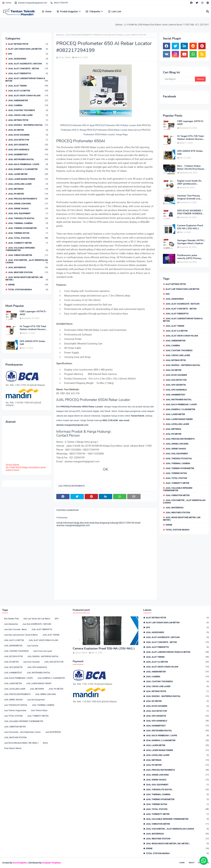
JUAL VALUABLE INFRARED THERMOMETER (27, 249)
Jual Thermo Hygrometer (28, 228)
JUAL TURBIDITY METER (28, 243)
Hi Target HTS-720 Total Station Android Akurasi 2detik (33, 328)
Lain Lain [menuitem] (115, 11)
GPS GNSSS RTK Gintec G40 (33, 343)
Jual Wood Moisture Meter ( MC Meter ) (27, 278)
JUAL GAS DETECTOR (28, 140)
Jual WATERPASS (28, 267)
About (192, 863)
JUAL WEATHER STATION (28, 272)
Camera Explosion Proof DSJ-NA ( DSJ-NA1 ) (190, 227)
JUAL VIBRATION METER (28, 255)
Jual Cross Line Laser (28, 115)
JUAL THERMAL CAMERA (28, 223)
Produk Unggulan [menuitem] (67, 11)
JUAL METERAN (28, 189)
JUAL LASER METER (28, 174)
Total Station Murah (28, 290)
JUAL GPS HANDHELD (28, 150)
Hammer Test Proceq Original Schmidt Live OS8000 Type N (189, 197)
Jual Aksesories (28, 59)
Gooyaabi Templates (52, 863)
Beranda (60, 35)
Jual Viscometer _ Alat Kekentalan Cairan (27, 261)
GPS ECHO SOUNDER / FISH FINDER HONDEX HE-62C (190, 212)
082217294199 (59, 3)
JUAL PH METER (28, 194)
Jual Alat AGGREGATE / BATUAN (28, 64)
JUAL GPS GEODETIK (28, 145)
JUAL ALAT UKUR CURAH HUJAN (28, 96)
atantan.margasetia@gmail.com (31, 3)
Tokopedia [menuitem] (93, 11)
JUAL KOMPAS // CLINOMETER (28, 169)
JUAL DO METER (28, 130)
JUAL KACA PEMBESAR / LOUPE (28, 164)
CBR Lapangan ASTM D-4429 (33, 313)
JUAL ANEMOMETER (28, 100)
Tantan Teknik (65, 57)
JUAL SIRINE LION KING (28, 204)
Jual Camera (28, 105)
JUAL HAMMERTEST (28, 154)
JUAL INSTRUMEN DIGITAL (28, 159)
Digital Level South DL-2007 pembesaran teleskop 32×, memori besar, (190, 182)
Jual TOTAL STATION (28, 238)
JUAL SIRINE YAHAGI (28, 208)
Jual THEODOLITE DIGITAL (28, 218)
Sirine (28, 285)
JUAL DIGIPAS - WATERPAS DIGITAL (28, 125)
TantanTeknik (12, 465)
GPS (28, 54)
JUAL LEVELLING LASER (28, 184)
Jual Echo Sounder (28, 135)
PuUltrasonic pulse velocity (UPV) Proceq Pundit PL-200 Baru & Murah (189, 257)
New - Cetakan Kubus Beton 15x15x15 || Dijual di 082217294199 (190, 167)
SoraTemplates (20, 863)
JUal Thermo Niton (28, 233)
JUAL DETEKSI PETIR (28, 120)
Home (7, 3)
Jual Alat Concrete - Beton (28, 69)
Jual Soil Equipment (28, 213)
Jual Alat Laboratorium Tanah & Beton (27, 80)
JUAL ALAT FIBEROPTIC (28, 73)
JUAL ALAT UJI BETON (28, 91)
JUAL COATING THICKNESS (28, 110)
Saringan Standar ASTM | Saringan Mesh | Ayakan (191, 242)
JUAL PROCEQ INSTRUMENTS (28, 199)
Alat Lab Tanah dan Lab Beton (28, 49)
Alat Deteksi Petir (28, 44)
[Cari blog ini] (179, 79)
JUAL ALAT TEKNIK (28, 86)
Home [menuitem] (47, 11)
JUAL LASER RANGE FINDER (28, 179)
